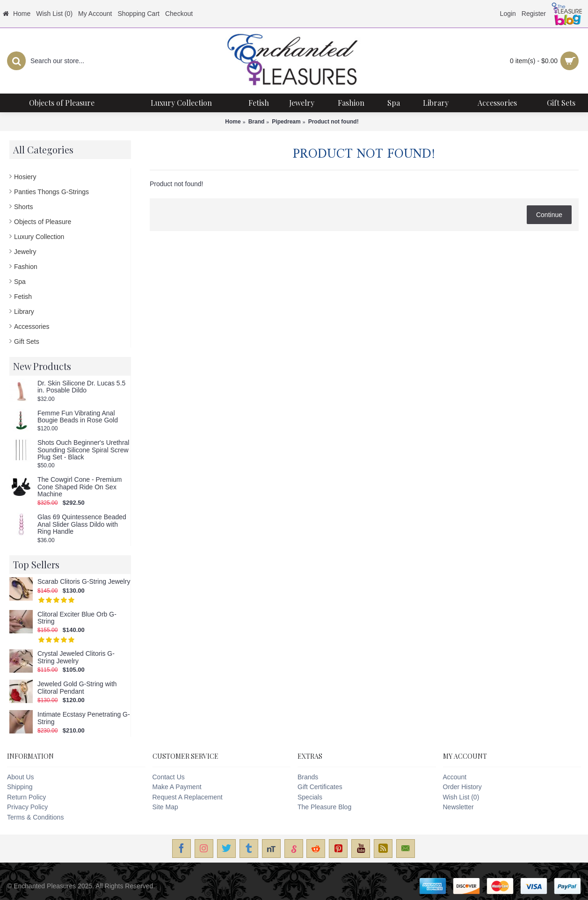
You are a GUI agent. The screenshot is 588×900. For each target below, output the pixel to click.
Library (24, 312)
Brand (257, 122)
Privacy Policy (27, 807)
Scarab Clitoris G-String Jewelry (84, 582)
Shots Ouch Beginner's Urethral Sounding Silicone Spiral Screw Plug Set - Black (83, 450)
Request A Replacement (188, 797)
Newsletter (458, 807)
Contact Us (169, 777)
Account (455, 777)
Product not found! (334, 122)
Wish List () (461, 797)
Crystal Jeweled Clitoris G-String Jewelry (76, 657)
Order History (462, 787)
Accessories (32, 327)
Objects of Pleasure (43, 222)
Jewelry (25, 252)
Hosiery (25, 177)
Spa (20, 282)
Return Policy (26, 797)
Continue (549, 215)
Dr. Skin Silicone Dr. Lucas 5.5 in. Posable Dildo (81, 387)
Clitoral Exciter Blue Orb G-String (77, 618)
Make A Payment (177, 787)
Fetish (23, 297)
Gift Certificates (320, 787)
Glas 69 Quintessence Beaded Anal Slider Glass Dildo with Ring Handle (82, 524)
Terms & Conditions (35, 817)
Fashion (26, 267)
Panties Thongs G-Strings (51, 192)
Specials (310, 797)
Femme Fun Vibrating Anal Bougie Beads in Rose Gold (78, 417)
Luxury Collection (39, 237)
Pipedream (286, 122)
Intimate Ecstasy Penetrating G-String (84, 718)
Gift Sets (27, 341)
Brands (308, 777)
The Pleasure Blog (324, 807)
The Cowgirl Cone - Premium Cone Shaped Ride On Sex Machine (80, 487)
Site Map (165, 807)
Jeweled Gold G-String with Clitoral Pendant (77, 688)
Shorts (23, 207)
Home (233, 122)
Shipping (20, 787)
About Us (21, 777)
